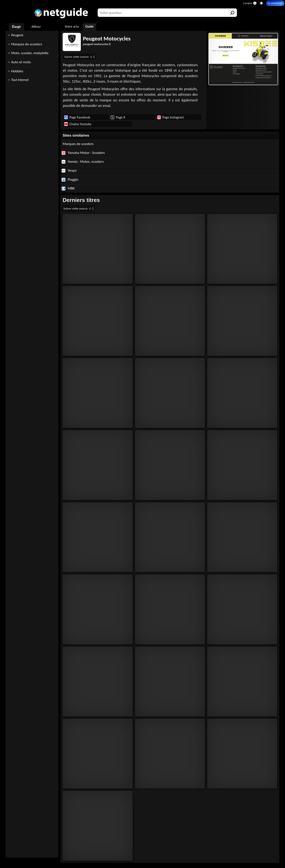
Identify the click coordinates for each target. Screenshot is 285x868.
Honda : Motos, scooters (83, 162)
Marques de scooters (27, 44)
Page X (118, 117)
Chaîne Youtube (78, 124)
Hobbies (17, 71)
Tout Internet (20, 80)
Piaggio (70, 179)
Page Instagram (170, 117)
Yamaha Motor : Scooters (83, 153)
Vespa (69, 170)
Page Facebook (77, 117)
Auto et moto (21, 62)
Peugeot (17, 35)
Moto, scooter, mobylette (30, 53)
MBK (68, 188)
